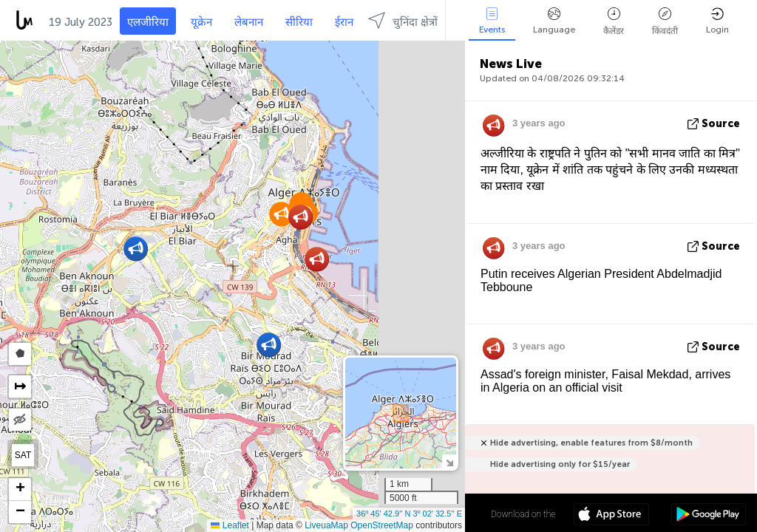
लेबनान (249, 22)
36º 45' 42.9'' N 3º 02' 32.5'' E (409, 514)
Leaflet (230, 525)
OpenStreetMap (382, 525)
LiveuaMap (326, 525)
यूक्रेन (201, 22)
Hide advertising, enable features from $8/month (591, 443)
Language (554, 21)
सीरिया (299, 22)
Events (492, 21)
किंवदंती (665, 22)
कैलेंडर (614, 22)
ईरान (344, 22)
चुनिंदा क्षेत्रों (403, 20)
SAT (23, 455)
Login (717, 21)
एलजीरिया (148, 22)
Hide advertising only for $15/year (560, 464)
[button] (136, 249)
